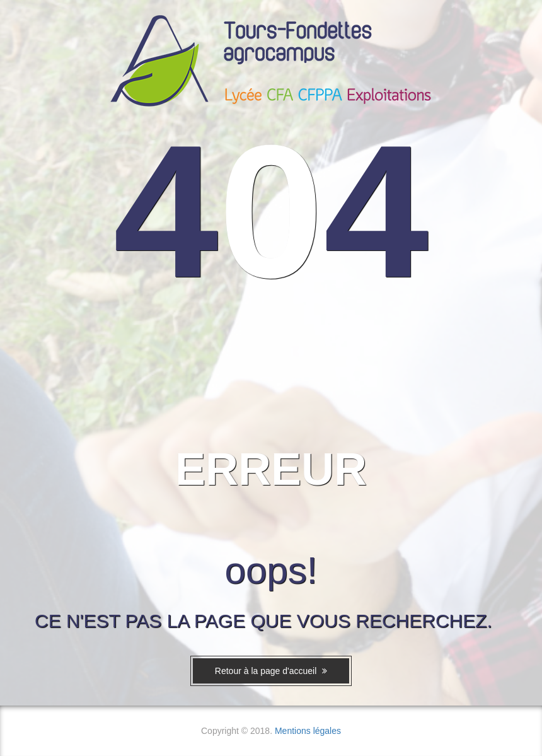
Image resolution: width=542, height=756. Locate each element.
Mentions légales (308, 731)
